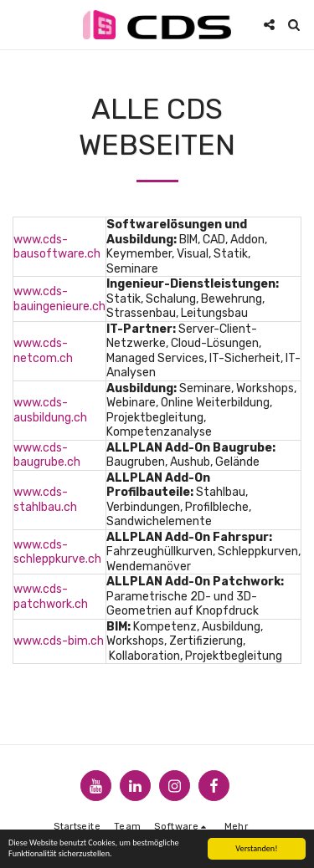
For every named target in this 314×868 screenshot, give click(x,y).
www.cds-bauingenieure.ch (59, 299)
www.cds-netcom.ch (43, 351)
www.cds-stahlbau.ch (45, 500)
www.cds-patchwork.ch (51, 597)
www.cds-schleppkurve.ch (57, 552)
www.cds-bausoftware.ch (57, 247)
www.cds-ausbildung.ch (50, 410)
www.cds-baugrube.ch (47, 455)
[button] (18, 24)
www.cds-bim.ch (59, 641)
